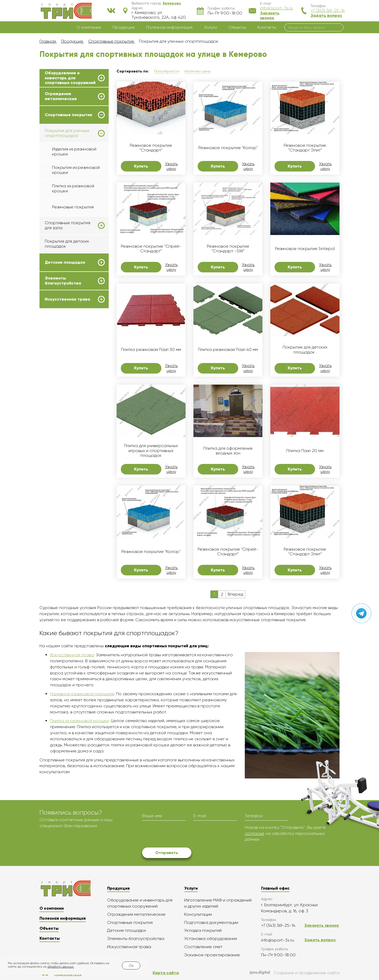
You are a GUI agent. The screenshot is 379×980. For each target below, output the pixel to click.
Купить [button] (141, 166)
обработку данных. (61, 967)
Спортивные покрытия (68, 115)
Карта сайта (166, 973)
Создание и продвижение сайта (295, 973)
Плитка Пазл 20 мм (305, 451)
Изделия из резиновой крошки (74, 151)
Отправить (167, 853)
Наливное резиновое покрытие (82, 694)
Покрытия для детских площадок (67, 244)
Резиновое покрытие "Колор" (228, 148)
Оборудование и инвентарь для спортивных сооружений (70, 78)
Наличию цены (198, 71)
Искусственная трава (67, 299)
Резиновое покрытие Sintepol (305, 249)
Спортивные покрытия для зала (68, 225)
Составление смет (203, 947)
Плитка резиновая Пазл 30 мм (151, 350)
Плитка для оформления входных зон (228, 451)
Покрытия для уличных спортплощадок (67, 133)
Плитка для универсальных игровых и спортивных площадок (151, 451)
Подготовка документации (211, 922)
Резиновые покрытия (73, 207)
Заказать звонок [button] (270, 15)
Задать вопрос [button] (326, 15)
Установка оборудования (211, 939)
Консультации (198, 914)
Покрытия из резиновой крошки (76, 170)
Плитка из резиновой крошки (73, 188)
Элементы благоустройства (63, 281)
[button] (172, 3)
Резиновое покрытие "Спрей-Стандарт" (151, 249)
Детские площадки (65, 262)
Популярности (167, 71)
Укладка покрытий (203, 930)
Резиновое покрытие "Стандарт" (151, 148)
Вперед (235, 594)
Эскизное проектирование (212, 955)
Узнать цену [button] (171, 166)
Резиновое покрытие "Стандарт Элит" (305, 148)
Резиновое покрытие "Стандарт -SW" (228, 249)
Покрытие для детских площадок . (305, 350)
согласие (255, 833)
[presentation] (182, 835)
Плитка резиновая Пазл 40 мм (228, 350)
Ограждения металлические (61, 96)
